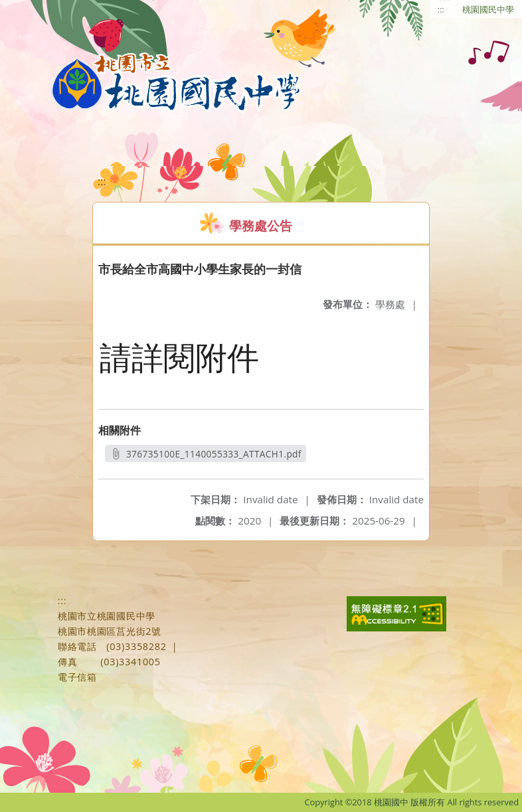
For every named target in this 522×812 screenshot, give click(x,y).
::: (441, 9)
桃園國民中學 (488, 9)
